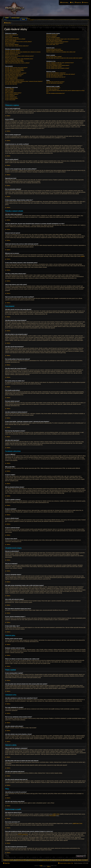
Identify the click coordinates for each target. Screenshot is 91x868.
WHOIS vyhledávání (23, 834)
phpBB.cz (49, 867)
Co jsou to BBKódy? (10, 89)
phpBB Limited (56, 814)
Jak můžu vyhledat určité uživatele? (54, 67)
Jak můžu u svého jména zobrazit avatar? (14, 60)
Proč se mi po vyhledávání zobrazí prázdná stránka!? (58, 65)
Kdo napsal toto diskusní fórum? (53, 88)
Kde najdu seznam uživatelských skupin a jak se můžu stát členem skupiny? (63, 39)
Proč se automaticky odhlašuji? (12, 44)
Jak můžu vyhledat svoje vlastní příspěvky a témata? (58, 68)
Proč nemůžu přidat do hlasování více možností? (16, 73)
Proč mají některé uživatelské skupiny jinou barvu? (57, 42)
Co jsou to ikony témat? (10, 100)
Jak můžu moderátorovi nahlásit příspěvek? (15, 80)
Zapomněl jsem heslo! (10, 43)
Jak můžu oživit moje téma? (11, 84)
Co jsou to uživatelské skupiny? (53, 38)
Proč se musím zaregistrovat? (12, 35)
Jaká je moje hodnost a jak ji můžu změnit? (14, 61)
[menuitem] (85, 2)
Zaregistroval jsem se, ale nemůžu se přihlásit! (15, 39)
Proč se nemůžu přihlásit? (11, 40)
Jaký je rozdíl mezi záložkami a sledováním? (56, 73)
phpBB (82, 256)
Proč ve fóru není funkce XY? (53, 89)
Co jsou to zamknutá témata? (12, 98)
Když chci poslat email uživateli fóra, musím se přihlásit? (17, 63)
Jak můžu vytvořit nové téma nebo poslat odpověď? (16, 68)
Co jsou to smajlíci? (9, 92)
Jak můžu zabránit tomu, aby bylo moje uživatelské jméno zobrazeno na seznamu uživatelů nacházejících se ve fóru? (23, 53)
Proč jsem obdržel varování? (11, 79)
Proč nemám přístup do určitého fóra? (13, 76)
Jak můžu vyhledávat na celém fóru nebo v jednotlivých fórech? (60, 63)
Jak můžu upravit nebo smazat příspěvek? (14, 69)
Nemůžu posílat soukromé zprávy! (54, 49)
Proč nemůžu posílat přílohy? (11, 77)
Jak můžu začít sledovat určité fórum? (55, 76)
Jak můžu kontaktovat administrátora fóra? (55, 93)
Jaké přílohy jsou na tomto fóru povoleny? (55, 82)
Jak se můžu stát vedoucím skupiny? (54, 40)
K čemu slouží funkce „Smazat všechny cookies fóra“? (17, 46)
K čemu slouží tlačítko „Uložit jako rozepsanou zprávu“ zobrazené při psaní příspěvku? (24, 81)
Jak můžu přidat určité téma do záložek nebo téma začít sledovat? (61, 74)
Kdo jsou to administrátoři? (52, 35)
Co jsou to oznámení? (10, 96)
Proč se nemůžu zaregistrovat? (12, 38)
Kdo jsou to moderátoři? (51, 36)
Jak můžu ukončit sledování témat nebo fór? (56, 77)
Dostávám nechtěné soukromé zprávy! (55, 50)
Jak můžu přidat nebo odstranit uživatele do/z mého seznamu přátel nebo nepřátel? (64, 58)
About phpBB (53, 816)
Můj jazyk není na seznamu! (11, 57)
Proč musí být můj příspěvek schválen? (14, 83)
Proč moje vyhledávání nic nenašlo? (54, 64)
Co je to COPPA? (9, 36)
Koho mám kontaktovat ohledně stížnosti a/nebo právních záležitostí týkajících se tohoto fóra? (65, 91)
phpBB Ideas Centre (77, 823)
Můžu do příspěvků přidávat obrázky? (13, 93)
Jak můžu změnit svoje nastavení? (13, 50)
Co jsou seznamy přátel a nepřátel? (54, 57)
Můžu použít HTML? (10, 90)
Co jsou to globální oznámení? (12, 94)
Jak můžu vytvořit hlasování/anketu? (13, 72)
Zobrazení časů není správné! (12, 55)
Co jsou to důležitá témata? (11, 97)
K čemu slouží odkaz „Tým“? (52, 44)
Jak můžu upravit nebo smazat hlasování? (14, 74)
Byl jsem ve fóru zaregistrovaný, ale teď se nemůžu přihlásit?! (18, 42)
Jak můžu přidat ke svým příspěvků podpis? (15, 70)
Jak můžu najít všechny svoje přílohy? (55, 83)
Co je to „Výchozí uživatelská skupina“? (55, 43)
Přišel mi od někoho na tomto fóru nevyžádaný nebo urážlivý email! (61, 52)
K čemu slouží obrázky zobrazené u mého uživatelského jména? (19, 59)
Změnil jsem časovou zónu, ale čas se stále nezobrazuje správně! (19, 56)
